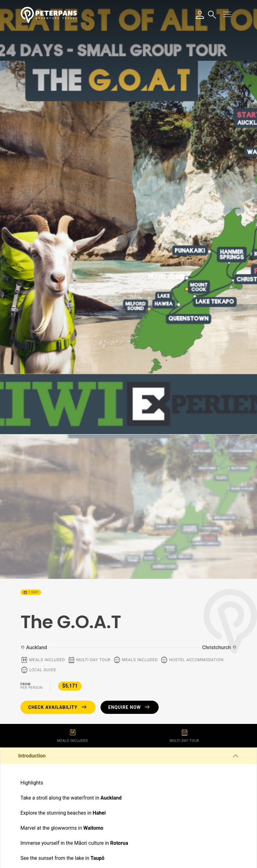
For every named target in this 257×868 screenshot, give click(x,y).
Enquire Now (130, 707)
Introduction (32, 756)
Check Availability (58, 707)
